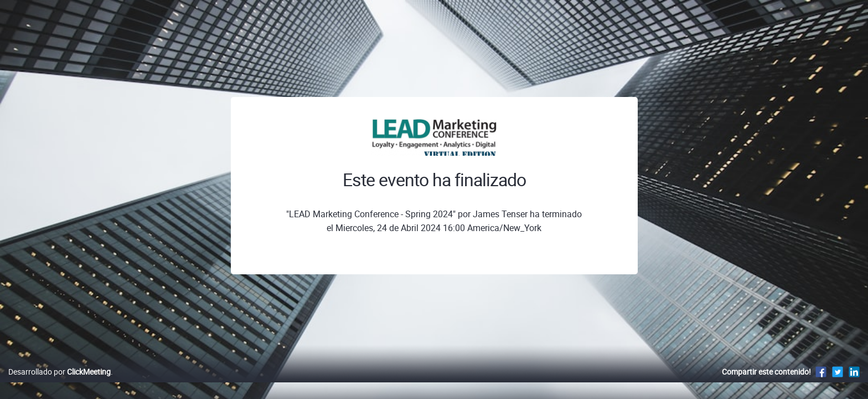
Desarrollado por (60, 383)
